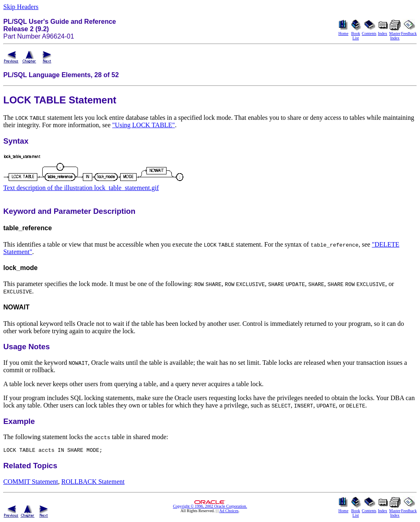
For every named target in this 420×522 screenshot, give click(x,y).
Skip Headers (21, 7)
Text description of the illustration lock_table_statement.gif (81, 188)
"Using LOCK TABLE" (144, 125)
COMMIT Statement (31, 483)
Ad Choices (229, 512)
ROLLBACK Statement (93, 483)
